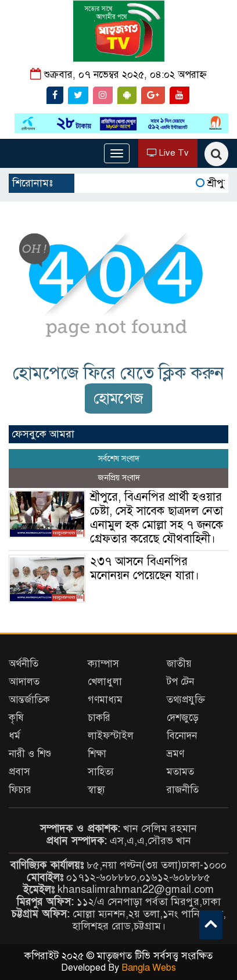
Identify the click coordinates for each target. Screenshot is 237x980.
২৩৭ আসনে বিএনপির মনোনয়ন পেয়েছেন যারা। (145, 568)
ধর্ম (15, 736)
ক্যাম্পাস (103, 664)
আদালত (24, 682)
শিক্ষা (97, 754)
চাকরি (99, 718)
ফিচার (20, 790)
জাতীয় (179, 664)
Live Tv (168, 153)
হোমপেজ (119, 398)
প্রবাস (19, 772)
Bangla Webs (149, 968)
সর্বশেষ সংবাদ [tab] (119, 459)
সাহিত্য (101, 772)
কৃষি (16, 718)
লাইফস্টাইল (111, 736)
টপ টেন (180, 682)
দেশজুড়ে (183, 718)
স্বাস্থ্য (96, 790)
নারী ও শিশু (30, 754)
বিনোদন (182, 736)
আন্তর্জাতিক (29, 700)
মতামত (180, 772)
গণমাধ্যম (105, 700)
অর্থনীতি (24, 664)
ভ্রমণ (175, 754)
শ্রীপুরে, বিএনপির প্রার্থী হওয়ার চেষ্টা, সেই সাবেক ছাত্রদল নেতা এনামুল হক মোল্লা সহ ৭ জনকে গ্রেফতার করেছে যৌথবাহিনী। (157, 518)
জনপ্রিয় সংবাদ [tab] (119, 478)
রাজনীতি (183, 790)
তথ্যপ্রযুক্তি (186, 700)
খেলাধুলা (105, 682)
